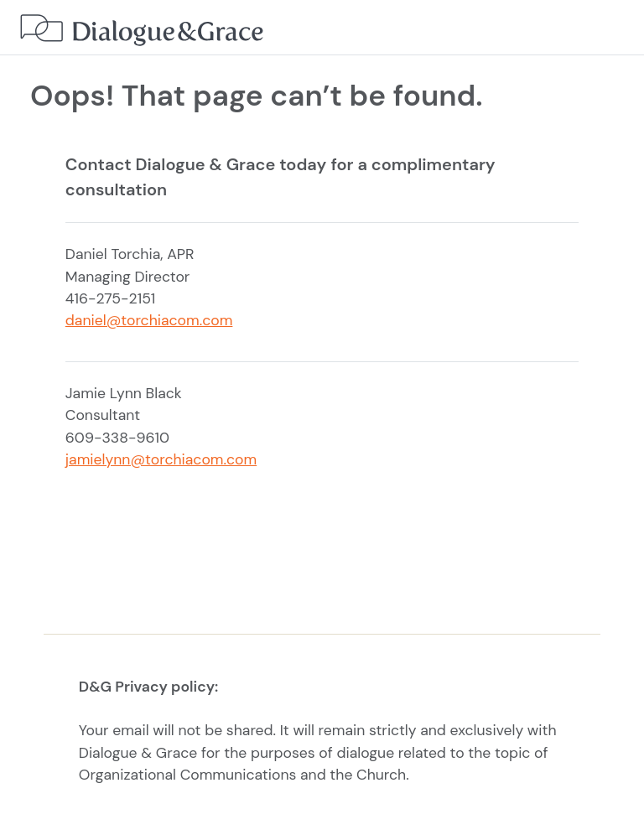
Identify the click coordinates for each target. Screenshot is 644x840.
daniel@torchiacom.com (149, 320)
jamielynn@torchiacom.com (161, 459)
